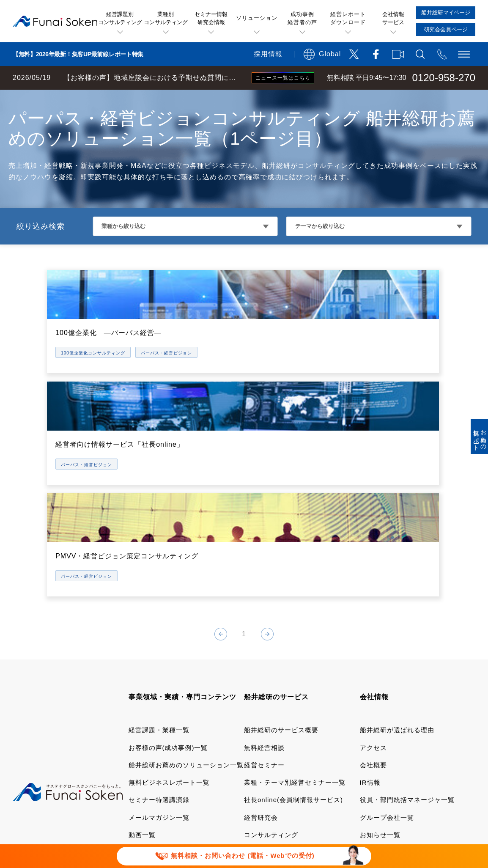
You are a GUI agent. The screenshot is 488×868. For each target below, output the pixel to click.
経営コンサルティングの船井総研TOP (63, 98)
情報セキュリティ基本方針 (403, 758)
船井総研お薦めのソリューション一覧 (186, 583)
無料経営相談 (264, 565)
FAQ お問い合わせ (157, 771)
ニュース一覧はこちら (283, 78)
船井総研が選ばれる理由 (397, 548)
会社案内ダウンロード (394, 705)
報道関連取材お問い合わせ (245, 771)
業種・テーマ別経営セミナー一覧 (295, 600)
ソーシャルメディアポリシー (299, 758)
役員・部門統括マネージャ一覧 (407, 618)
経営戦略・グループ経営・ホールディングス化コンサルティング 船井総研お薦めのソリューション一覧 (275, 98)
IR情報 (370, 600)
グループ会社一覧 (387, 635)
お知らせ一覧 (380, 652)
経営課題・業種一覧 (159, 548)
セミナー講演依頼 (332, 771)
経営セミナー (264, 583)
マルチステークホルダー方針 (273, 784)
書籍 (135, 688)
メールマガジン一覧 (159, 635)
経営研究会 (261, 635)
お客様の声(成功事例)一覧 (168, 565)
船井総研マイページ (274, 670)
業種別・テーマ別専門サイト (173, 670)
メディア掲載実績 (387, 670)
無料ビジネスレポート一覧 (169, 600)
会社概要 (373, 583)
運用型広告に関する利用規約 (280, 745)
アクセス (373, 565)
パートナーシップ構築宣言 (170, 784)
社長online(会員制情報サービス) (293, 618)
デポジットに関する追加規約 (387, 745)
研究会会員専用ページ (278, 688)
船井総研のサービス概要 (281, 548)
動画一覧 (142, 652)
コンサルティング (271, 652)
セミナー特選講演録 (159, 618)
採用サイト (377, 688)
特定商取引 (146, 758)
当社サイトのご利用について (173, 745)
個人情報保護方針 (209, 758)
